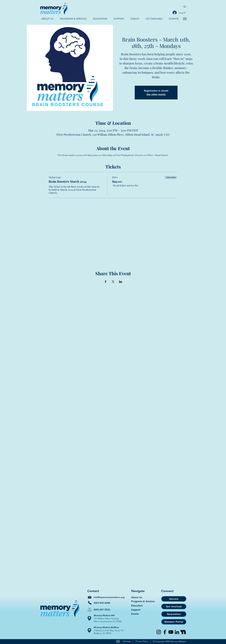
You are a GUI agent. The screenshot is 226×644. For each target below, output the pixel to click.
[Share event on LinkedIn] (121, 282)
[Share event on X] (113, 282)
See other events (156, 94)
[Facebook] (165, 632)
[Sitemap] (118, 641)
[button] (47, 19)
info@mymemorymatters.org (109, 597)
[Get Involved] (174, 606)
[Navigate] (185, 19)
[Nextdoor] (183, 632)
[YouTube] (171, 632)
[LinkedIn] (177, 632)
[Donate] (174, 599)
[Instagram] (159, 632)
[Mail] (90, 597)
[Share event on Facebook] (106, 282)
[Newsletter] (174, 614)
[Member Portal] (174, 622)
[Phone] (90, 603)
